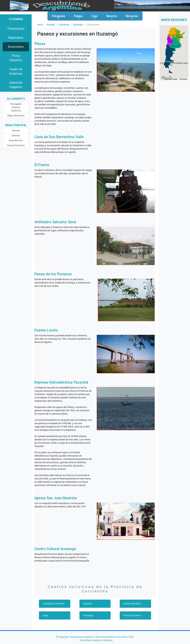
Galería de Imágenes (16, 85)
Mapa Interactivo (16, 116)
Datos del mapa (171, 79)
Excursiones (16, 47)
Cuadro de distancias (16, 71)
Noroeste (132, 17)
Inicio (40, 25)
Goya (45, 615)
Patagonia (58, 17)
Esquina (87, 604)
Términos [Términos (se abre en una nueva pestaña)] (183, 79)
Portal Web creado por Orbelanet (96, 640)
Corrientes (64, 25)
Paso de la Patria (132, 615)
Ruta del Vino (16, 141)
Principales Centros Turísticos (16, 107)
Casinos (16, 136)
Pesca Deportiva (16, 58)
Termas (16, 131)
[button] (169, 61)
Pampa (78, 17)
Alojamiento (16, 38)
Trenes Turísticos (16, 145)
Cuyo (94, 17)
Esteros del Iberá (132, 604)
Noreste (112, 17)
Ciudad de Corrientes (54, 604)
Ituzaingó (78, 25)
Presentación (16, 29)
